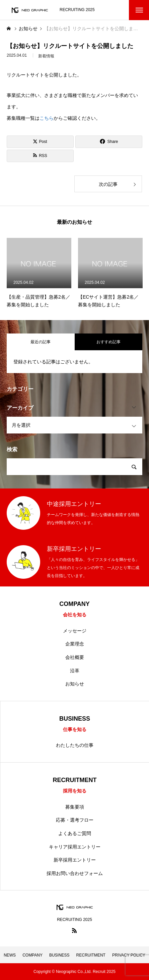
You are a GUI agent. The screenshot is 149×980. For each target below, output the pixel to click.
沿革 (75, 671)
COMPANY (32, 955)
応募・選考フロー (75, 820)
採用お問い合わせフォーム (75, 873)
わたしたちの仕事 (75, 745)
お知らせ (75, 684)
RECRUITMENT (91, 955)
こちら (47, 118)
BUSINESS (59, 955)
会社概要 (75, 657)
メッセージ (75, 631)
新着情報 (46, 57)
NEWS (10, 955)
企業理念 (75, 644)
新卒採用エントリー (75, 860)
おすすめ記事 (108, 342)
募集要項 (75, 807)
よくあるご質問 (75, 833)
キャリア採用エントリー (75, 847)
